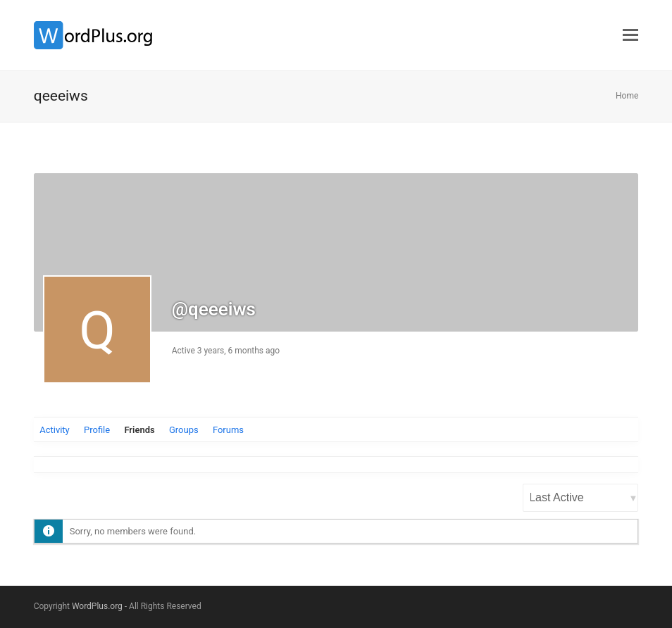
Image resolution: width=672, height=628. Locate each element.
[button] (630, 35)
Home (627, 96)
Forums (228, 430)
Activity (55, 430)
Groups (184, 430)
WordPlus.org (97, 606)
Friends (139, 430)
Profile (97, 430)
